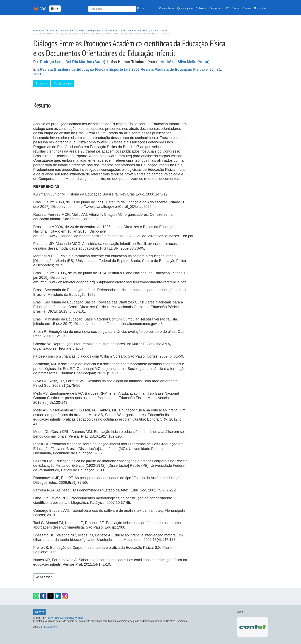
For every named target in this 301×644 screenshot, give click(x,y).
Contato (247, 8)
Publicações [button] (62, 83)
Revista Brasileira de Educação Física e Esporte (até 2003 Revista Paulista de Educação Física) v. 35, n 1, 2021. (107, 31)
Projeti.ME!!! (50, 627)
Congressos (216, 8)
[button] (36, 596)
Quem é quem (185, 8)
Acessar (44, 577)
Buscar (141, 8)
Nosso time (260, 8)
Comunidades (167, 8)
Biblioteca (201, 8)
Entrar (55, 9)
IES (227, 8)
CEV (38, 612)
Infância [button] (42, 83)
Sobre (236, 8)
